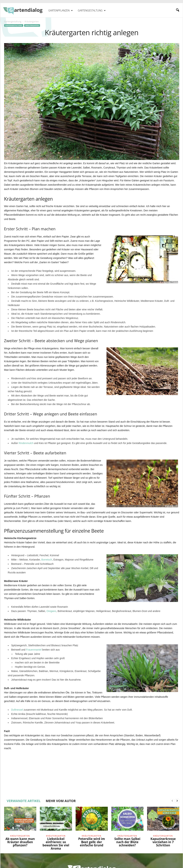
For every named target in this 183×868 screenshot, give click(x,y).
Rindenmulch (26, 443)
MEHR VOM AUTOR (61, 801)
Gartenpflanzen (61, 11)
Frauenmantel (34, 650)
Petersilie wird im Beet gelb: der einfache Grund (92, 842)
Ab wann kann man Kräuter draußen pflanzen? (20, 842)
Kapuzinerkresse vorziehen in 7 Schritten (163, 842)
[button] (177, 10)
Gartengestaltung (92, 11)
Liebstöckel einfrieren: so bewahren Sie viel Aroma (56, 844)
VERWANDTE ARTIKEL (24, 801)
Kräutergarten (32, 25)
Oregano (51, 611)
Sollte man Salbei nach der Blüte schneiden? (127, 842)
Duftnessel (17, 710)
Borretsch (47, 560)
